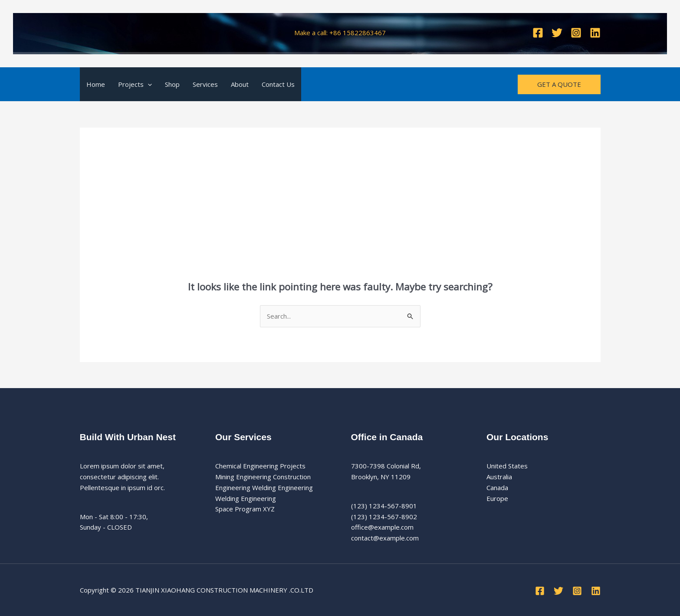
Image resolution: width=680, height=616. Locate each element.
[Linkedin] (595, 33)
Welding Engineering (246, 498)
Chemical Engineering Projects (260, 466)
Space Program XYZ (245, 509)
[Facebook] (538, 33)
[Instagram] (576, 33)
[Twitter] (557, 33)
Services (205, 84)
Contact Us (278, 84)
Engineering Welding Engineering (264, 488)
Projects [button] (135, 84)
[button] (148, 84)
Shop (172, 84)
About (240, 84)
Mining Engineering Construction (263, 477)
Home (96, 84)
